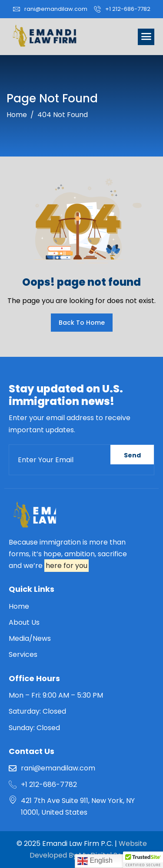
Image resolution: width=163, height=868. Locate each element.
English (95, 861)
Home (19, 606)
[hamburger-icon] (146, 37)
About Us (24, 622)
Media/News (30, 638)
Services (23, 654)
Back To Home (82, 323)
